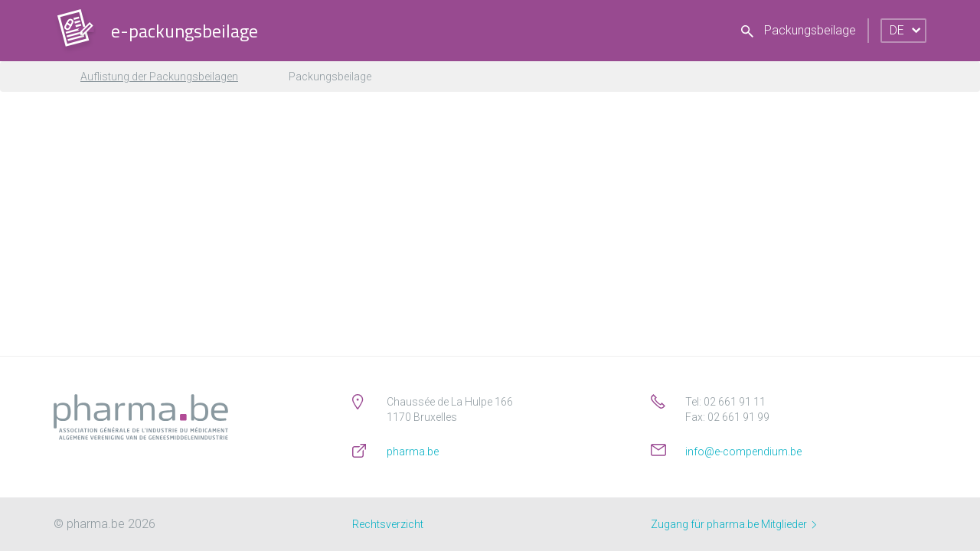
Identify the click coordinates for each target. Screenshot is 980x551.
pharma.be (413, 452)
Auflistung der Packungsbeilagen (159, 77)
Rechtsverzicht (388, 524)
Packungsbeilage (799, 30)
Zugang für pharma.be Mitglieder (733, 524)
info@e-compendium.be (743, 452)
